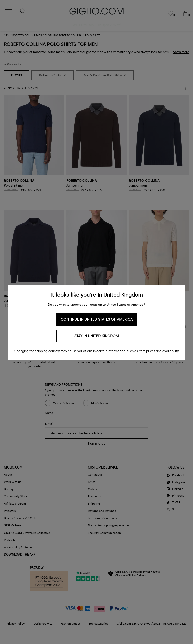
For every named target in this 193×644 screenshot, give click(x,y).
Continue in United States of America (97, 319)
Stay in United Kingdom (97, 336)
